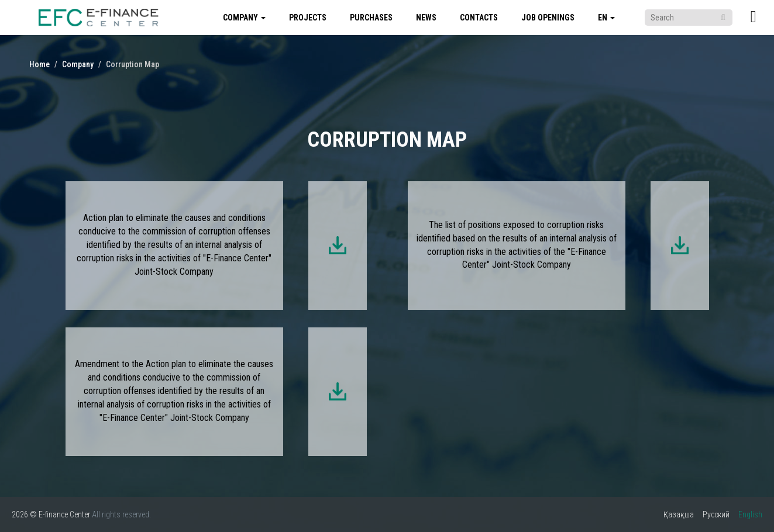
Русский (716, 514)
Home (39, 64)
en (606, 18)
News (426, 18)
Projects (308, 18)
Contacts (479, 18)
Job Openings (548, 18)
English (750, 514)
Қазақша (679, 514)
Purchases (371, 18)
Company (244, 18)
